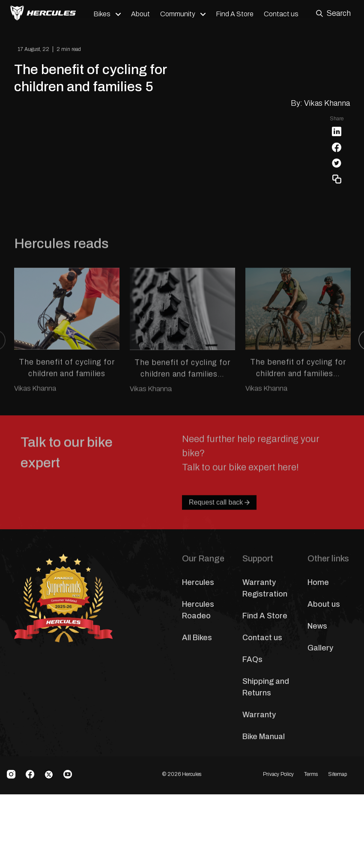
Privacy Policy (278, 859)
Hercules (198, 667)
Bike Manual (264, 821)
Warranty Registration (265, 673)
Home (318, 667)
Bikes (104, 14)
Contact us (283, 14)
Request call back (219, 610)
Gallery (320, 733)
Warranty (259, 799)
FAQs (252, 744)
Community (179, 14)
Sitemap (337, 859)
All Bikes (197, 722)
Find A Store (236, 14)
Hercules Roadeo (198, 695)
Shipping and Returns (266, 772)
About (142, 14)
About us (324, 689)
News (317, 711)
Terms (311, 859)
